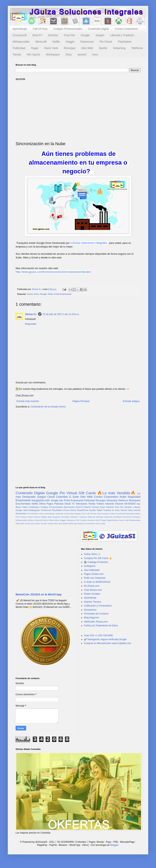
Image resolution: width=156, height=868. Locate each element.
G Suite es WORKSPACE (97, 582)
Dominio (53, 35)
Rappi (35, 48)
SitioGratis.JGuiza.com (96, 622)
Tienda (17, 54)
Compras (105, 514)
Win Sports (33, 54)
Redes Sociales (92, 594)
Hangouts (56, 517)
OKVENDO (130, 504)
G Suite (74, 497)
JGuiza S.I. (31, 314)
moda (103, 524)
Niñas (51, 520)
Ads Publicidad (92, 570)
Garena (37, 517)
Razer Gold (51, 48)
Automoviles (69, 514)
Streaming (119, 48)
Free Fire (70, 35)
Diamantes (130, 514)
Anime (41, 514)
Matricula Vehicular (96, 517)
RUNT (98, 520)
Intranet (119, 504)
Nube (50, 294)
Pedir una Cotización (95, 578)
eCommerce (90, 524)
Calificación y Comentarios (98, 606)
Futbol (30, 517)
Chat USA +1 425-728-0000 (98, 635)
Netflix (56, 42)
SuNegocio (90, 566)
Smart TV (69, 504)
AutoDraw (59, 514)
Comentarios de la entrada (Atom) (48, 407)
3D (28, 514)
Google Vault (22, 510)
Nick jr (46, 520)
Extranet (110, 507)
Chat (99, 514)
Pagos (50, 504)
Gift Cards (87, 493)
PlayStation (125, 42)
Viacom (124, 510)
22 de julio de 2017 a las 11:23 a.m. (61, 314)
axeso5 (82, 54)
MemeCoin (127, 517)
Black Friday (22, 507)
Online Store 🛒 (92, 554)
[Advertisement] (78, 111)
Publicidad (19, 48)
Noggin (70, 42)
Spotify (103, 48)
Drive (36, 294)
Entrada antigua (131, 401)
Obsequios (71, 520)
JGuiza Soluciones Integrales (90, 243)
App (139, 504)
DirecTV (37, 35)
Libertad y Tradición (122, 35)
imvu (95, 54)
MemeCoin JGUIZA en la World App (39, 594)
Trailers (100, 504)
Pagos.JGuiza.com (94, 574)
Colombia (62, 497)
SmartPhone (83, 510)
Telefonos (137, 48)
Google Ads (57, 500)
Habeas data (46, 517)
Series (73, 510)
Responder (31, 324)
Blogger (114, 845)
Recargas (70, 48)
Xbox (69, 54)
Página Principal (81, 401)
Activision (34, 514)
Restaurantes (135, 520)
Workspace (53, 54)
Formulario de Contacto (96, 614)
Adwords (109, 504)
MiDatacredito (21, 42)
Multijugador (34, 510)
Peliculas (59, 504)
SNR (22, 524)
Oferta (42, 504)
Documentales (23, 504)
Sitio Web (87, 48)
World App (73, 524)
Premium (91, 520)
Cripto (112, 514)
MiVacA (31, 520)
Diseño (88, 507)
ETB (17, 517)
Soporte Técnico (93, 602)
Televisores (82, 504)
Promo (66, 510)
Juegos (100, 35)
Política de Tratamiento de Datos (101, 626)
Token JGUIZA (41, 524)
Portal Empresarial (63, 294)
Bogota (78, 514)
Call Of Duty (40, 29)
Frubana (23, 517)
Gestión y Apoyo (132, 507)
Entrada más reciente (28, 401)
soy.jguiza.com (41, 500)
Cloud (30, 294)
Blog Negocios (92, 618)
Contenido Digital (98, 29)
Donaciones (90, 610)
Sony (32, 524)
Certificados (34, 507)
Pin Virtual (106, 42)
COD (83, 514)
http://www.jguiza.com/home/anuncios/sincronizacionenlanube (53, 272)
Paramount (87, 42)
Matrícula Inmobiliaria (113, 517)
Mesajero (137, 517)
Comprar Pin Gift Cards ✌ (98, 558)
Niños (57, 520)
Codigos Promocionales (68, 29)
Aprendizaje (20, 29)
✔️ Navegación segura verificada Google (105, 639)
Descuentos (69, 507)
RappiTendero (113, 520)
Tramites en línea (111, 510)
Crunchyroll (20, 35)
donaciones (21, 513)
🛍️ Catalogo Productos (96, 562)
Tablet (100, 510)
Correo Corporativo (126, 29)
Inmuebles (65, 517)
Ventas (51, 524)
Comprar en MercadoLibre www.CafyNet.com (108, 643)
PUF (78, 520)
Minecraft (41, 42)
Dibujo (138, 514)
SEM (18, 524)
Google (85, 35)
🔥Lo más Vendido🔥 (117, 493)
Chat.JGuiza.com (93, 590)
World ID (81, 524)
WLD (56, 524)
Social (27, 524)
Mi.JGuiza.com (92, 586)
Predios (84, 520)
